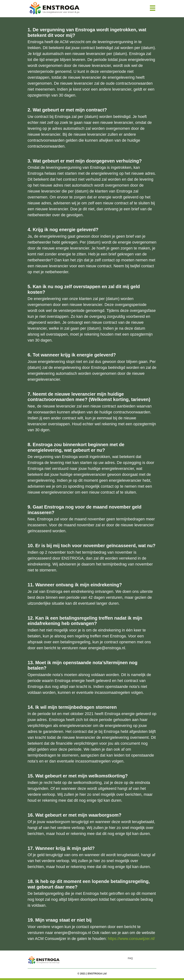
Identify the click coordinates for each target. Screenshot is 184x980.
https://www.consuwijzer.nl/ (131, 939)
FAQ (130, 958)
